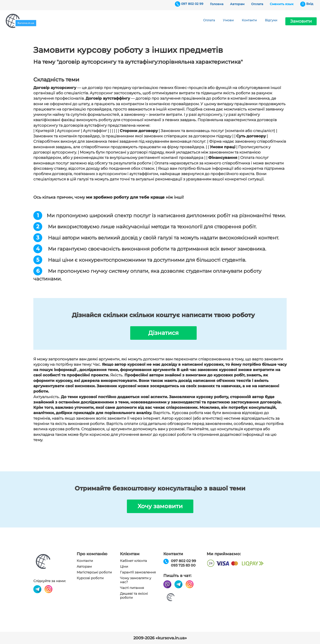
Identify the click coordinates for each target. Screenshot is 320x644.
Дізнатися (163, 333)
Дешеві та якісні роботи (134, 596)
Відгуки (271, 20)
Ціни (124, 567)
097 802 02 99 (192, 4)
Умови (228, 20)
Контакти (249, 20)
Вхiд (310, 4)
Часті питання (132, 588)
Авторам (237, 4)
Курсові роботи (90, 578)
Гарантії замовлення (138, 572)
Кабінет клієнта (133, 561)
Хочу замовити (160, 506)
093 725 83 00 (183, 565)
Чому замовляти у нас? (136, 580)
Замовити (301, 21)
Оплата (257, 4)
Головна (217, 4)
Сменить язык (282, 4)
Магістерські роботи (94, 572)
